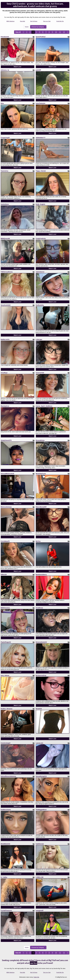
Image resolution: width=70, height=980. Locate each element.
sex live (34, 963)
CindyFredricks (41, 239)
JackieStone (5, 204)
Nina (2, 103)
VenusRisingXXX (41, 776)
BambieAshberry (41, 575)
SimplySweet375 (6, 440)
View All (18, 32)
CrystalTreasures (6, 911)
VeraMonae (39, 608)
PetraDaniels (5, 37)
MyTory (38, 541)
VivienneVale (40, 373)
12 (64, 32)
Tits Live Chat (47, 21)
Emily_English (40, 204)
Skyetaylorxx (5, 406)
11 (60, 32)
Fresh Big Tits (60, 21)
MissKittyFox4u (41, 474)
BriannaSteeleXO (41, 642)
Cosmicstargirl (6, 743)
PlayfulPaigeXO (6, 642)
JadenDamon (40, 272)
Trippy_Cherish (41, 171)
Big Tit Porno (34, 21)
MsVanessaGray (41, 675)
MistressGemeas (6, 507)
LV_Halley (4, 877)
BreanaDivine (40, 440)
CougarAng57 (5, 138)
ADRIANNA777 (41, 138)
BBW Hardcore (10, 21)
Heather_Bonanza (7, 709)
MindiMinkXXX (5, 844)
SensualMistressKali (7, 474)
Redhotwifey (40, 305)
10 (56, 32)
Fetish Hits (36, 977)
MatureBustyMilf (41, 507)
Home (27, 27)
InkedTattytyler (41, 103)
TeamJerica (5, 171)
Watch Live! (17, 67)
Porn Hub (22, 21)
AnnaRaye (4, 373)
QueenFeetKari (41, 37)
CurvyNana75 (5, 541)
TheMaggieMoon (41, 810)
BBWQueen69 (5, 239)
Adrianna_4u (5, 70)
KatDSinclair (40, 844)
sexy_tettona (5, 675)
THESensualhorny (7, 272)
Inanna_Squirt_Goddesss (44, 406)
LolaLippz (39, 339)
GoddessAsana (6, 810)
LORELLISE (40, 877)
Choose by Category (38, 27)
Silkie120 (4, 575)
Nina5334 (39, 709)
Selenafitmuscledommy (8, 776)
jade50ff (38, 70)
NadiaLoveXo (5, 339)
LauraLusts (39, 743)
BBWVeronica (5, 608)
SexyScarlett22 (6, 305)
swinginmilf (40, 911)
